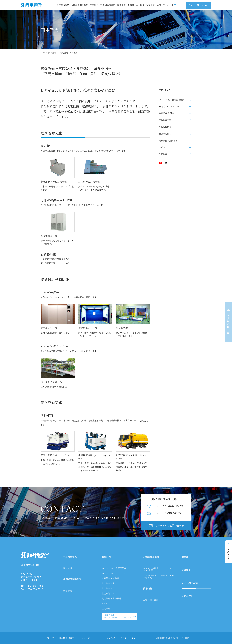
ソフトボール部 (154, 5)
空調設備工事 (175, 120)
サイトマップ (47, 638)
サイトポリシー (89, 638)
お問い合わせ (201, 5)
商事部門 (94, 5)
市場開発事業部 (108, 5)
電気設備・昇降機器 (112, 599)
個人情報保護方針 (68, 638)
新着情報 (68, 568)
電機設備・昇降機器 (175, 141)
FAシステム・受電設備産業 (175, 100)
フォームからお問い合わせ (170, 526)
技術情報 (121, 5)
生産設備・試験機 (110, 578)
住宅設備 (175, 154)
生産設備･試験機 (175, 113)
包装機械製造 (63, 5)
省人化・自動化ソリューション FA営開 (157, 569)
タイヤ (175, 147)
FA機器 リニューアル (175, 106)
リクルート (168, 5)
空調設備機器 (175, 127)
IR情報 (131, 5)
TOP (43, 53)
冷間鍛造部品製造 (80, 5)
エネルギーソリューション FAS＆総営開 (159, 576)
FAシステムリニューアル (114, 573)
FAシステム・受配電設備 (114, 568)
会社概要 (140, 5)
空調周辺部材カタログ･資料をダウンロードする (119, 616)
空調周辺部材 (175, 134)
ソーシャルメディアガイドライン (119, 638)
